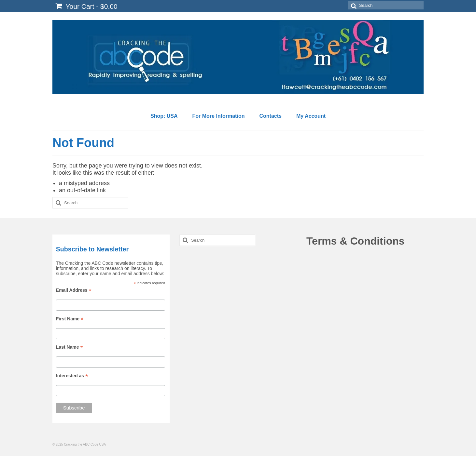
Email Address (74, 290)
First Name (70, 319)
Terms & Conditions (356, 241)
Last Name (70, 347)
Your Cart (87, 6)
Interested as (72, 376)
